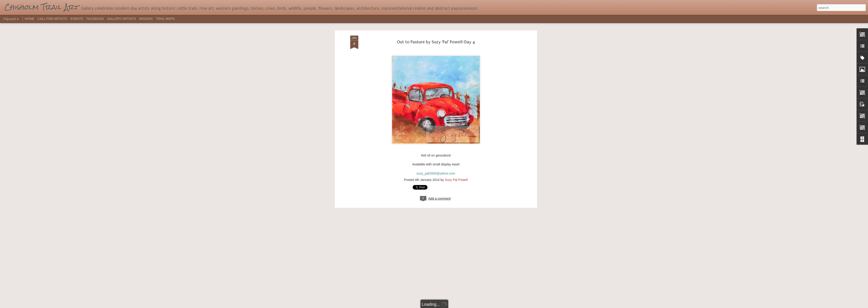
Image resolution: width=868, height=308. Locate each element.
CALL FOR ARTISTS (52, 19)
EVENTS (77, 19)
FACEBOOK (95, 19)
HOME (29, 19)
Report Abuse (462, 305)
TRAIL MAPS (165, 19)
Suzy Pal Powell (456, 109)
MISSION (146, 19)
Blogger (448, 305)
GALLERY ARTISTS (122, 19)
